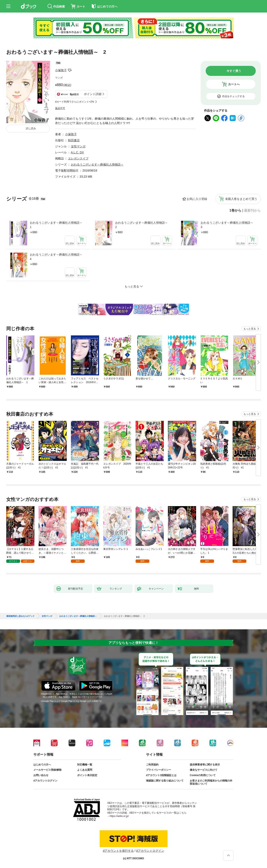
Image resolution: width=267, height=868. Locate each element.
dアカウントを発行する (118, 851)
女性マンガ (78, 146)
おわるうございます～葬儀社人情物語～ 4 (58, 257)
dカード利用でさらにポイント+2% (75, 102)
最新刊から (252, 211)
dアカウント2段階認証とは (161, 775)
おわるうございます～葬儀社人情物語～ (97, 164)
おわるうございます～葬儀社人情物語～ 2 (143, 225)
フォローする (70, 70)
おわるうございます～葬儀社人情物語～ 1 (58, 225)
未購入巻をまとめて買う (241, 199)
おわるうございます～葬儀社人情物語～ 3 (228, 225)
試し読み (31, 128)
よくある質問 (85, 770)
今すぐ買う (234, 71)
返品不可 (60, 108)
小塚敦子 (61, 70)
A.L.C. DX (77, 152)
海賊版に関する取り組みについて (165, 781)
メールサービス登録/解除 (47, 770)
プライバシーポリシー (159, 770)
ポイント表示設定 (87, 775)
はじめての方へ (42, 765)
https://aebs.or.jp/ (119, 816)
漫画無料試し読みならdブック (20, 616)
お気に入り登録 (197, 199)
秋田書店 (74, 140)
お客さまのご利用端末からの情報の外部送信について (211, 782)
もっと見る (250, 329)
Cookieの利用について (203, 775)
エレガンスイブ (78, 158)
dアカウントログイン (45, 781)
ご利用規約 (152, 765)
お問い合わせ (41, 775)
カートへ (234, 84)
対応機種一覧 (85, 765)
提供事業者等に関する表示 (205, 765)
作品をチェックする (233, 96)
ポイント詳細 (93, 94)
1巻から (235, 211)
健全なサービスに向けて (204, 770)
